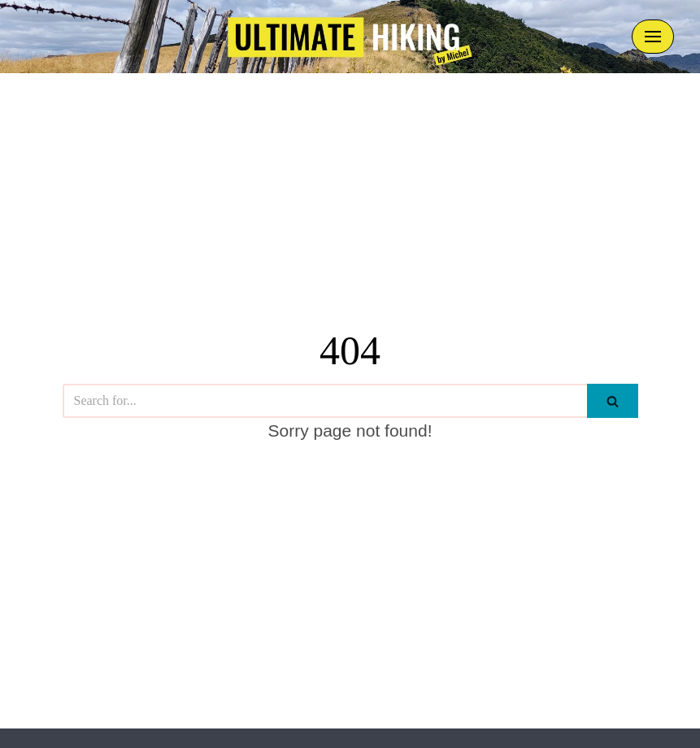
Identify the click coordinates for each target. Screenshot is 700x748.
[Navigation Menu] (653, 37)
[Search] (325, 401)
